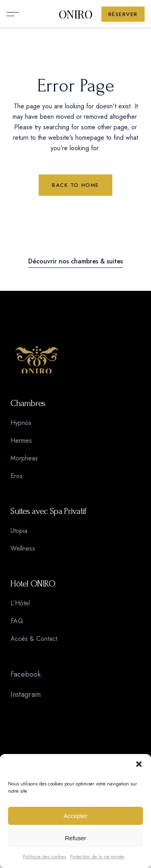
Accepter (75, 816)
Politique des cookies (44, 857)
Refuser (75, 838)
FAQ (17, 621)
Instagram (26, 694)
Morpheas (24, 458)
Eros (17, 476)
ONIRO (75, 14)
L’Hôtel (20, 603)
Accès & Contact (34, 639)
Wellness (23, 548)
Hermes (21, 440)
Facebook (26, 674)
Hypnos (21, 423)
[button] (139, 764)
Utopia (19, 531)
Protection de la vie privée (97, 857)
